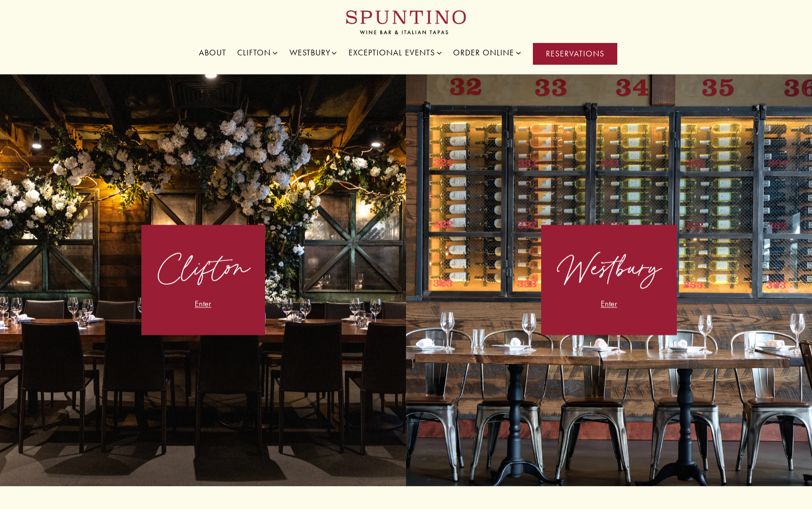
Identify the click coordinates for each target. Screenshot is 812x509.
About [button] (213, 53)
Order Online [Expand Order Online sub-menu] (488, 52)
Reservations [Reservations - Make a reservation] (575, 54)
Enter (203, 305)
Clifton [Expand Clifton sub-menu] (258, 52)
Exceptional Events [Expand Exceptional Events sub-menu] (396, 52)
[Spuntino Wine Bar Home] (406, 21)
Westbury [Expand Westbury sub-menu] (314, 52)
